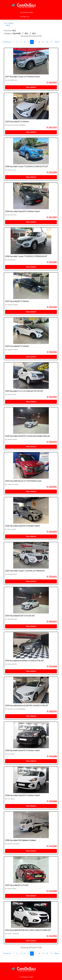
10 (47, 42)
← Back (7, 25)
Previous (7, 42)
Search (6, 23)
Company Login (26, 977)
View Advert (31, 87)
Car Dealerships (26, 12)
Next (57, 42)
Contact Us (25, 17)
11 (51, 42)
